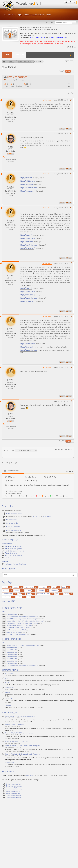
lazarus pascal (29, 587)
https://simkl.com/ (27, 184)
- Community (11, 553)
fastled (19, 597)
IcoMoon (7, 692)
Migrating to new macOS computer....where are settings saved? (51, 485)
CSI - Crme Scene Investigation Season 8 (17, 634)
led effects (43, 587)
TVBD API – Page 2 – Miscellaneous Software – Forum (28, 14)
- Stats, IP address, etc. (14, 555)
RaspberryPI (54, 591)
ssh (29, 597)
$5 (33, 517)
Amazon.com (30, 775)
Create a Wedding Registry (13, 796)
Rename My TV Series (43, 594)
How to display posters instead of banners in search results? (22, 617)
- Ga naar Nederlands (15, 564)
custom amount (46, 517)
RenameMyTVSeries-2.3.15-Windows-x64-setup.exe (20, 733)
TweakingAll (28, 4)
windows (6, 591)
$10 (36, 517)
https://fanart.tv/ (26, 178)
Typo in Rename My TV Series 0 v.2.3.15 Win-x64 (19, 626)
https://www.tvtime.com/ (29, 188)
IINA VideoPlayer (9, 674)
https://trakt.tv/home (28, 181)
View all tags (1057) (9, 601)
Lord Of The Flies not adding (14, 632)
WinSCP (7, 683)
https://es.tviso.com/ (27, 191)
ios (57, 594)
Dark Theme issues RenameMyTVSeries (17, 630)
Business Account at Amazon (14, 786)
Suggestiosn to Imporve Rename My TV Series (18, 628)
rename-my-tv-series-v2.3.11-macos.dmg (17, 741)
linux (64, 587)
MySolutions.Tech (10, 688)
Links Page (8, 705)
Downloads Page (10, 763)
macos (5, 587)
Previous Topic (59, 450)
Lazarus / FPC (9, 699)
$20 (39, 517)
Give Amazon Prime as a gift (14, 790)
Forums (7, 55)
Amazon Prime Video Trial (13, 794)
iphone (67, 594)
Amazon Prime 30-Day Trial (14, 788)
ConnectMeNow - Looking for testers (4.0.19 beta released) (22, 623)
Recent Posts (19, 55)
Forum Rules (48, 30)
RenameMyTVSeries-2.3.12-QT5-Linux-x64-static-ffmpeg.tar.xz (23, 754)
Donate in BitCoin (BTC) (13, 526)
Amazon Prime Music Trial (13, 792)
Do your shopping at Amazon (14, 513)
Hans (17, 80)
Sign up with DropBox (12, 523)
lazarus (17, 591)
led (20, 594)
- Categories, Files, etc (14, 551)
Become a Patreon (11, 520)
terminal (28, 591)
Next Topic (68, 450)
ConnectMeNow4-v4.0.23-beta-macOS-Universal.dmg (20, 716)
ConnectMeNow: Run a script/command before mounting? (21, 619)
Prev (68, 71)
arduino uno (41, 591)
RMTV (29, 594)
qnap (54, 587)
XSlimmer (8, 678)
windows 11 (7, 597)
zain (21, 485)
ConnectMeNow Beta (12, 614)
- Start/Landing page (14, 547)
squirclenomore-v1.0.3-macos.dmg (15, 725)
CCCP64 (11, 113)
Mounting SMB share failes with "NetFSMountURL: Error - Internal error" (25, 621)
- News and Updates (13, 549)
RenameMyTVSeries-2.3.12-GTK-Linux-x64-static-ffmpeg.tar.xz (23, 746)
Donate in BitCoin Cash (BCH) (15, 531)
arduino (16, 587)
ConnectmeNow (8, 594)
